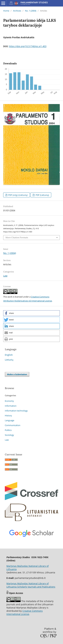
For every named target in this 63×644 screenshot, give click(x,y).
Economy (9, 401)
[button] (31, 313)
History (8, 416)
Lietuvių (9, 360)
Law (5, 276)
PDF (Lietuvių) (42, 195)
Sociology (9, 435)
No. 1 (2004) (31, 11)
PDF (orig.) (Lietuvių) (18, 195)
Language (10, 420)
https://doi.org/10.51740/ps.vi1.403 (28, 46)
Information (11, 406)
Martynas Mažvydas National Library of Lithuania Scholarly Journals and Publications (31, 585)
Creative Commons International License (25, 612)
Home (6, 11)
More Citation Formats (17, 237)
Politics (8, 430)
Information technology (16, 411)
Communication (13, 425)
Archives (17, 11)
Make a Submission (17, 374)
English (9, 355)
